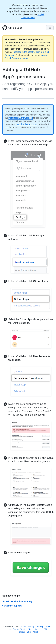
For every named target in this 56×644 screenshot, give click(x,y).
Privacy (31, 627)
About (35, 632)
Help (9, 629)
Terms (24, 627)
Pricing (30, 629)
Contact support (12, 606)
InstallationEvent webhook (21, 118)
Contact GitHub (19, 629)
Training (21, 632)
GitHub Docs (15, 28)
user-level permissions (27, 124)
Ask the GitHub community (17, 601)
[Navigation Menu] (50, 28)
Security (40, 627)
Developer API (41, 629)
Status (48, 627)
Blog (29, 632)
